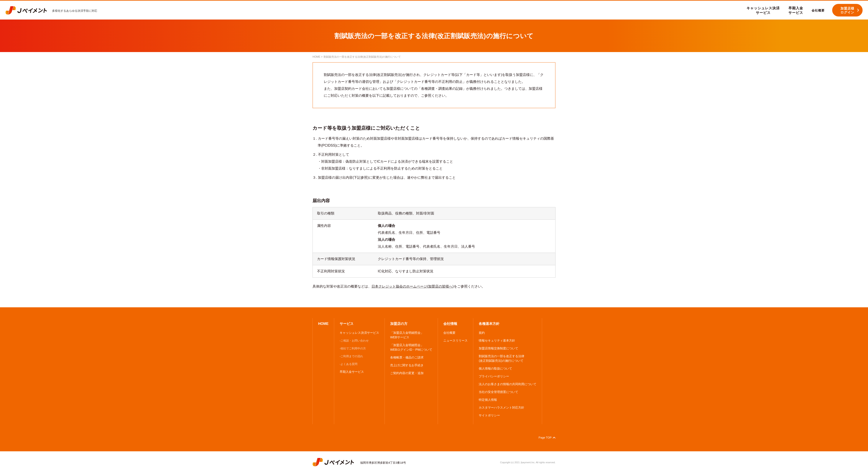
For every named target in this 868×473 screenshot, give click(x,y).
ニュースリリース (455, 340)
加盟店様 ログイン (847, 10)
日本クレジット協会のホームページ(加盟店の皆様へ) (413, 286)
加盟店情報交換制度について (498, 348)
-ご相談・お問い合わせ (354, 341)
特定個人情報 (488, 400)
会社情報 (450, 324)
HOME (316, 57)
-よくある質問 (349, 364)
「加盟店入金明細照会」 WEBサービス (407, 335)
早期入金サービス (352, 372)
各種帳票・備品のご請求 (407, 357)
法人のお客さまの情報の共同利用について (508, 384)
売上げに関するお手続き (407, 365)
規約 (482, 333)
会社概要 (449, 333)
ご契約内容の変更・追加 (407, 373)
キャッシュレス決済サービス (359, 333)
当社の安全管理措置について (498, 392)
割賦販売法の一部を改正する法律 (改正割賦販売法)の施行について (501, 358)
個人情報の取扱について (495, 368)
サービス (347, 324)
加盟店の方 (399, 324)
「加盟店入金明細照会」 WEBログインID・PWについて (411, 347)
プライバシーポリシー (494, 376)
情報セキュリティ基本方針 (497, 340)
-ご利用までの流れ (351, 356)
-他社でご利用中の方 (353, 348)
